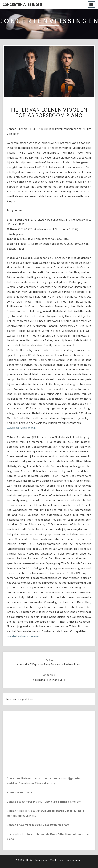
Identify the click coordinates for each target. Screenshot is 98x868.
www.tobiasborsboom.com (23, 636)
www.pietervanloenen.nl (22, 428)
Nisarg (79, 860)
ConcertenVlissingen (22, 4)
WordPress (56, 860)
